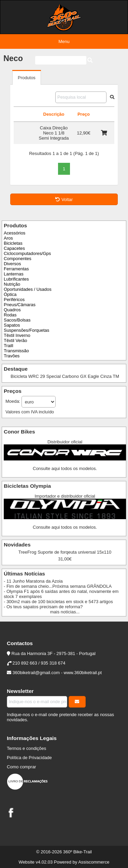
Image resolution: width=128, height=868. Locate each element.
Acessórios (15, 233)
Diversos (12, 264)
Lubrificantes (16, 279)
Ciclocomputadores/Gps (27, 253)
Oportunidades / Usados (28, 289)
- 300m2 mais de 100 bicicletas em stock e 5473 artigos (58, 602)
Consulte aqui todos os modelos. (65, 468)
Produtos (27, 78)
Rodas (10, 315)
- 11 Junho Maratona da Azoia (33, 581)
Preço (84, 114)
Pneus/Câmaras (20, 305)
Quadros (12, 310)
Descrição (54, 114)
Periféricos (14, 300)
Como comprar (22, 767)
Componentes (18, 259)
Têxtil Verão (15, 340)
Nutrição (12, 284)
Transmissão (16, 351)
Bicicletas (13, 243)
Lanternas (14, 274)
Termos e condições (26, 748)
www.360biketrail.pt (83, 673)
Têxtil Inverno (17, 335)
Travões (12, 356)
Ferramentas (16, 269)
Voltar (64, 200)
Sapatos (12, 325)
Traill (9, 346)
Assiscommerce (94, 862)
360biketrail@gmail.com (36, 673)
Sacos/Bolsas (17, 320)
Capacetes (14, 248)
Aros (8, 238)
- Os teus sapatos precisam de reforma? (43, 607)
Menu (64, 41)
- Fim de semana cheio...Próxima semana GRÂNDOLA (58, 586)
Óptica (10, 294)
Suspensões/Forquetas (26, 330)
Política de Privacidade (29, 758)
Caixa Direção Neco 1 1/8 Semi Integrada (54, 133)
